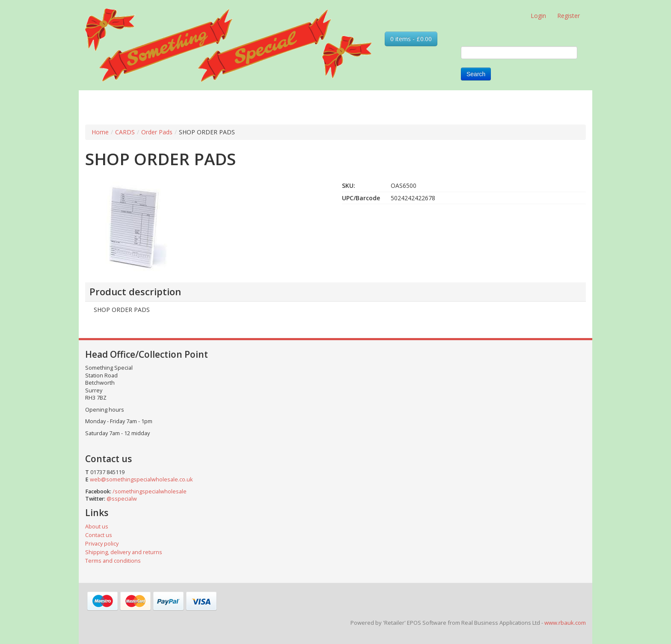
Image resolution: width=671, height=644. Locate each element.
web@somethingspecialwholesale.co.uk (141, 479)
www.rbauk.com (565, 623)
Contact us (99, 535)
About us (97, 527)
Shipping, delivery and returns (124, 552)
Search (476, 74)
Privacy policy (102, 544)
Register (569, 16)
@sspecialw (122, 499)
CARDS (125, 132)
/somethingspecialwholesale (150, 491)
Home (100, 132)
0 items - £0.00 (411, 39)
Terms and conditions (113, 561)
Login (538, 16)
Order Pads (157, 132)
